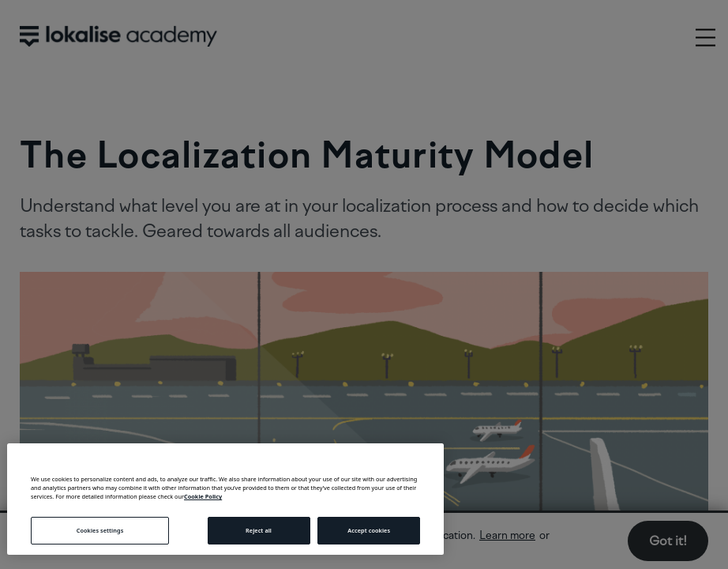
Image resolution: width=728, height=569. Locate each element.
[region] (225, 499)
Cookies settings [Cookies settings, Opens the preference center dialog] (100, 530)
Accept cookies (369, 530)
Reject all (259, 530)
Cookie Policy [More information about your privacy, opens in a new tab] (203, 496)
